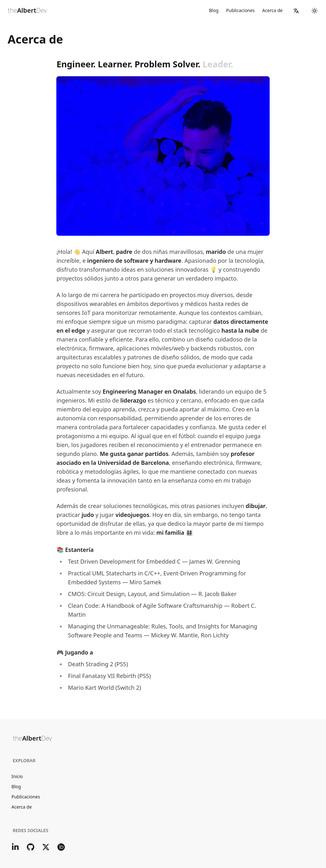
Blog (214, 10)
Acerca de (273, 10)
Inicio (17, 776)
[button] (296, 11)
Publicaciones (240, 10)
